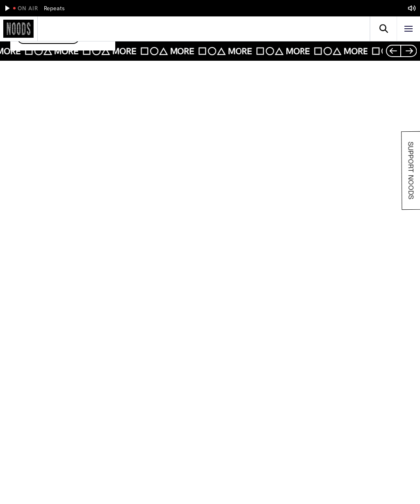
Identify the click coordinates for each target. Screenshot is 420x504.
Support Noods (411, 171)
